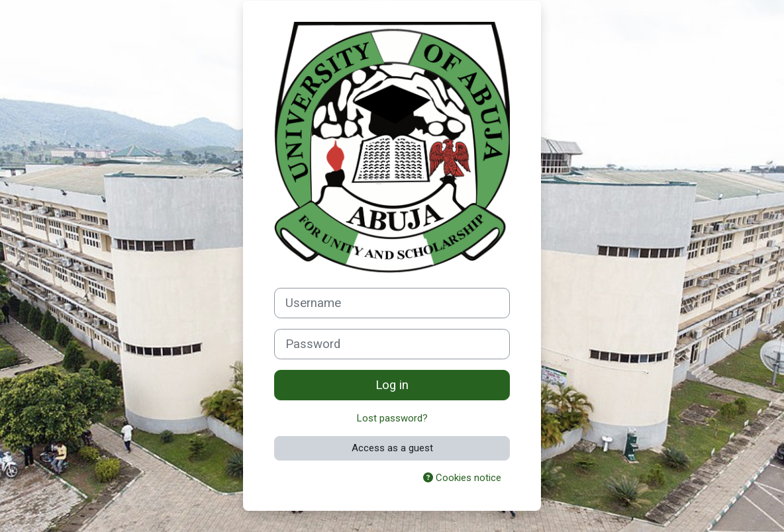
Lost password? (392, 418)
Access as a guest (392, 448)
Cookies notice (462, 478)
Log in (392, 385)
